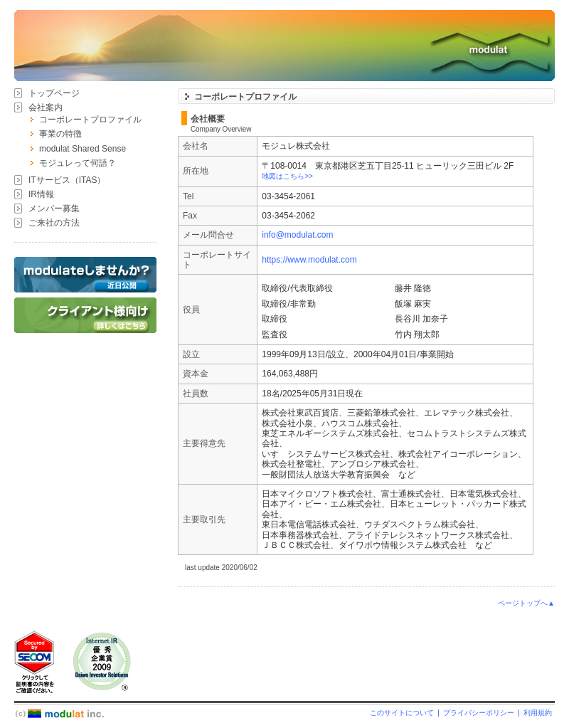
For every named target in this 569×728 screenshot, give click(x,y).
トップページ (54, 93)
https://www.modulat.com (309, 260)
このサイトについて (402, 713)
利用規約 (538, 713)
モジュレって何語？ (78, 163)
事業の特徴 (60, 134)
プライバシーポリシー (479, 713)
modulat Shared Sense (83, 149)
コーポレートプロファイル (90, 120)
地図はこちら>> (287, 176)
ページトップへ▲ (526, 603)
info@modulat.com (297, 235)
